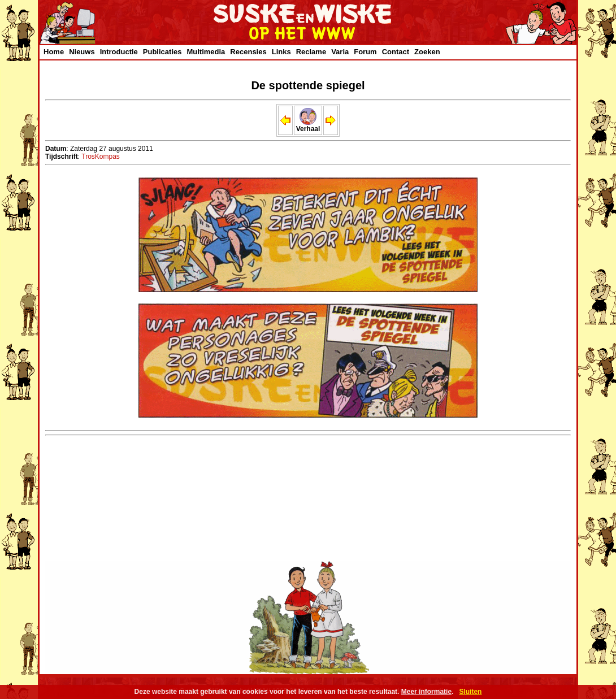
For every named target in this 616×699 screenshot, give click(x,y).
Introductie (119, 52)
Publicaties (162, 52)
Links (281, 52)
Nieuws (82, 52)
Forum (365, 52)
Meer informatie (426, 692)
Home (54, 52)
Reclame (311, 52)
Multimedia (206, 52)
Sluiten (470, 692)
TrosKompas (101, 157)
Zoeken (427, 52)
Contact (396, 52)
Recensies (248, 52)
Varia (340, 52)
